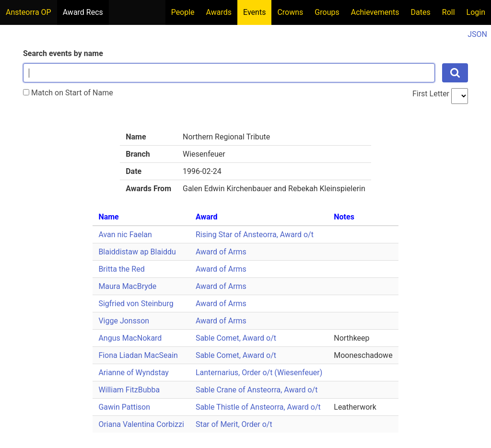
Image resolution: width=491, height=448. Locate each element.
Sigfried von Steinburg (136, 304)
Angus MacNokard (130, 338)
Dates (421, 12)
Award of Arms (221, 252)
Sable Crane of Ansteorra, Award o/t (257, 390)
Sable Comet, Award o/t (236, 338)
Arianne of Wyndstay (134, 373)
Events (254, 12)
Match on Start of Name (68, 93)
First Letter (431, 94)
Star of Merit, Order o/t (234, 424)
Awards (219, 12)
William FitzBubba (129, 390)
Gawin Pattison (124, 407)
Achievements (375, 12)
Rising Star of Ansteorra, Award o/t (255, 235)
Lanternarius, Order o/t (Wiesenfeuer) (259, 373)
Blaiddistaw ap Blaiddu (137, 252)
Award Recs (83, 12)
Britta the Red (121, 269)
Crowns (290, 12)
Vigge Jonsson (124, 321)
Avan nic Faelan (125, 235)
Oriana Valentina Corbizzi (141, 424)
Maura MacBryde (127, 286)
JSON (477, 34)
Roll (449, 12)
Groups (327, 12)
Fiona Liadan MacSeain (138, 355)
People (183, 12)
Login (476, 12)
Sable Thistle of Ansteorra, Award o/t (258, 407)
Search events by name (63, 53)
